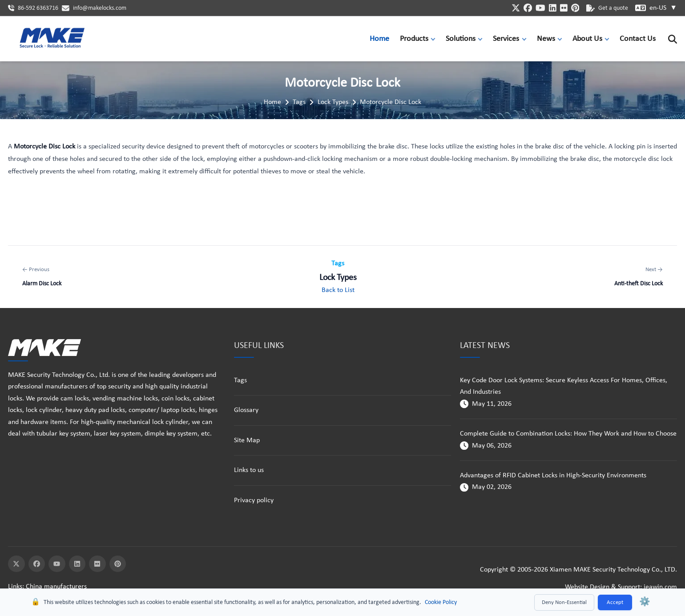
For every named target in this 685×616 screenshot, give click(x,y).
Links (15, 587)
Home (379, 39)
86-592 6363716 (38, 8)
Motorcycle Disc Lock (391, 102)
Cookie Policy (441, 602)
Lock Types (333, 102)
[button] (435, 39)
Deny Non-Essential (564, 602)
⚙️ (645, 602)
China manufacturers (56, 587)
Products (414, 39)
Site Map (247, 440)
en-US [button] (663, 8)
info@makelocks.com (100, 8)
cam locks (75, 399)
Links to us (249, 470)
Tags (299, 102)
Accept (615, 602)
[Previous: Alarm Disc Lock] (42, 277)
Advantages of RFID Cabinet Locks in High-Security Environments (553, 476)
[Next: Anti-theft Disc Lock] (639, 277)
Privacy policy (254, 500)
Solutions (461, 39)
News (546, 39)
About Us (587, 39)
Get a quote (607, 8)
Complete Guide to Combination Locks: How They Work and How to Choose (568, 434)
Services (506, 39)
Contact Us (638, 39)
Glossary (246, 410)
